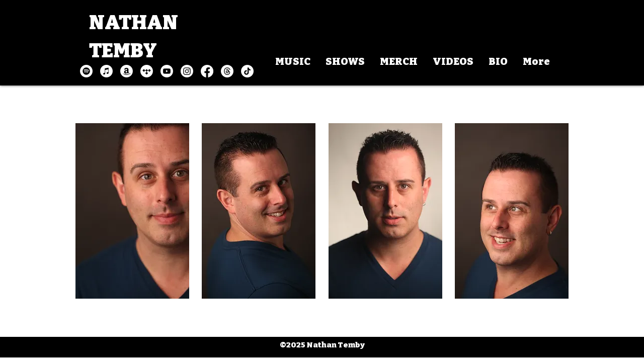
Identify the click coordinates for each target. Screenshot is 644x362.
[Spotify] (86, 71)
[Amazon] (127, 71)
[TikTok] (247, 71)
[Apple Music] (106, 71)
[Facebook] (207, 71)
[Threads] (227, 71)
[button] (132, 211)
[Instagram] (187, 71)
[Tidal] (147, 71)
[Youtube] (167, 71)
